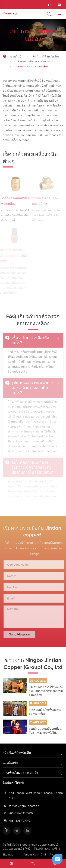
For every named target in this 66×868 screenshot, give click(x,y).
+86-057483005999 (21, 813)
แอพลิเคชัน (10, 763)
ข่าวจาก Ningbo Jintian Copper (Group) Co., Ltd (33, 665)
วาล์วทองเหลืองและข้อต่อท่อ (33, 61)
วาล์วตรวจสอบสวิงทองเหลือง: (43, 201)
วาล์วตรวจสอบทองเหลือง (31, 66)
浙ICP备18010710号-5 (47, 849)
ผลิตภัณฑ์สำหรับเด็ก (45, 56)
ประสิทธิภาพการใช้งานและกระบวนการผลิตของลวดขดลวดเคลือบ (46, 691)
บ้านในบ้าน (18, 56)
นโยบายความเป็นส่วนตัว (38, 855)
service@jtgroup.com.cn (24, 806)
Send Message (21, 634)
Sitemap (8, 855)
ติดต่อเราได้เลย (13, 783)
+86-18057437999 (19, 821)
